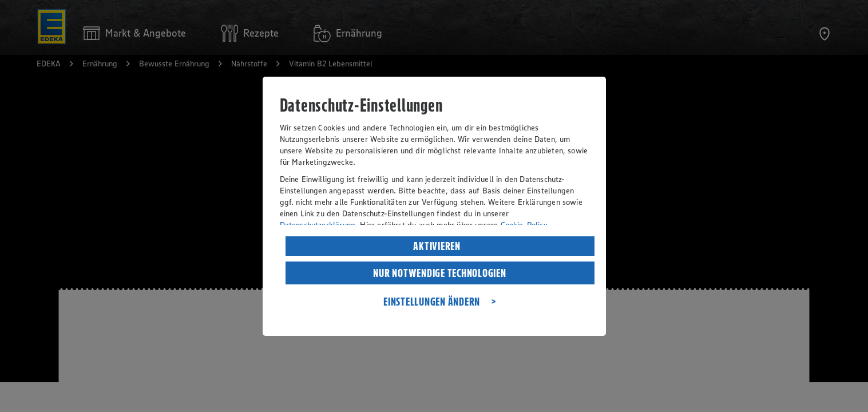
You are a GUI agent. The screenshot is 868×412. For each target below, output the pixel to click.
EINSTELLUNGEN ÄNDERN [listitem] (432, 302)
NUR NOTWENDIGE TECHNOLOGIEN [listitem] (439, 273)
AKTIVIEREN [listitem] (437, 246)
